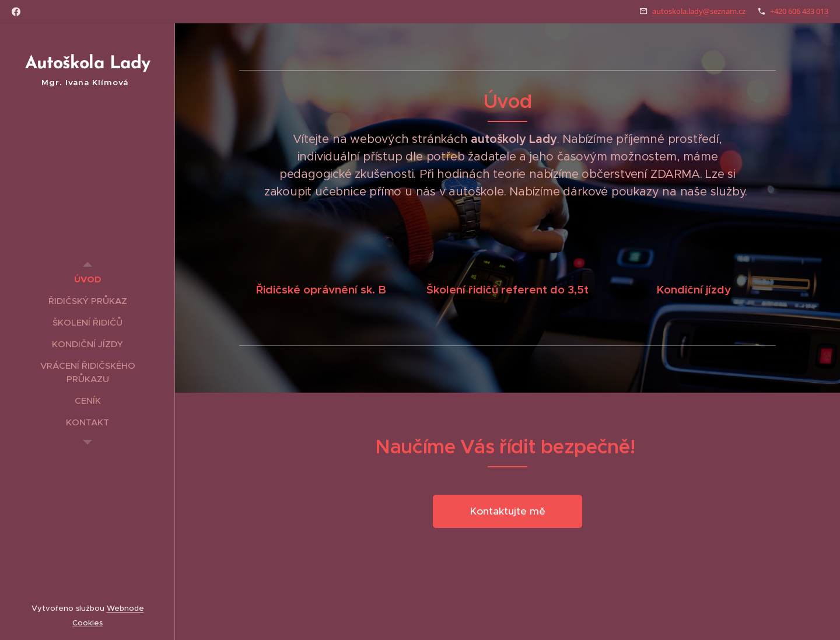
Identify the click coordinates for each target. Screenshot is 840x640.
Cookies (87, 623)
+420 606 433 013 (799, 11)
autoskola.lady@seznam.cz (699, 11)
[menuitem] (87, 279)
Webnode (125, 608)
